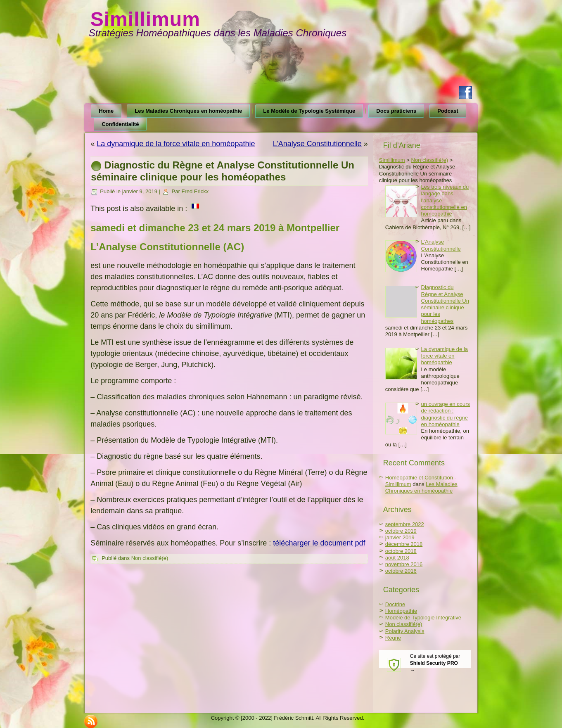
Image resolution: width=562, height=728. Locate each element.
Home (106, 111)
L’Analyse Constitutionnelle (317, 144)
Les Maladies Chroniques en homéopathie (188, 111)
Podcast (448, 111)
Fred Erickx (195, 191)
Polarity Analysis (405, 631)
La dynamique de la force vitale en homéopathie (176, 144)
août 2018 (397, 558)
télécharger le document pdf (319, 543)
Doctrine (395, 604)
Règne (393, 638)
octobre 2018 (401, 551)
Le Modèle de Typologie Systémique (309, 111)
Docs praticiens (396, 111)
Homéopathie (401, 611)
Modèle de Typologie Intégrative (423, 618)
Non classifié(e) (150, 558)
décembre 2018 (404, 544)
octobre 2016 (401, 571)
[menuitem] (195, 208)
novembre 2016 (404, 564)
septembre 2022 (405, 524)
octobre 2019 (401, 531)
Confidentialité (120, 124)
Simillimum (145, 19)
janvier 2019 (400, 537)
